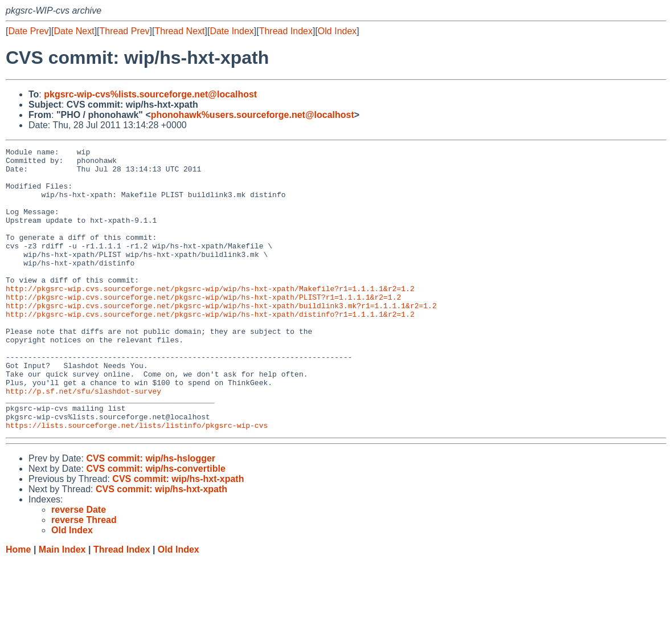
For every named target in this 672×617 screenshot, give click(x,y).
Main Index (62, 606)
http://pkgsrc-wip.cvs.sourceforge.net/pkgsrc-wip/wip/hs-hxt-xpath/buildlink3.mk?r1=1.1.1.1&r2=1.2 (221, 338)
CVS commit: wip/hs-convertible (155, 525)
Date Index (231, 31)
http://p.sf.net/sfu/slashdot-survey (83, 440)
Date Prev (28, 31)
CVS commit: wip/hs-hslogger (151, 515)
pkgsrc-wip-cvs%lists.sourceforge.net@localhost (150, 94)
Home (18, 606)
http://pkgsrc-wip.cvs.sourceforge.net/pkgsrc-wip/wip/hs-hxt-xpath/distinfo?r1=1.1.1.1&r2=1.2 (210, 348)
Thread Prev (125, 31)
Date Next (74, 31)
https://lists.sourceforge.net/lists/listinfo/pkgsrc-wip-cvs (137, 481)
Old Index (337, 31)
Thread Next (179, 31)
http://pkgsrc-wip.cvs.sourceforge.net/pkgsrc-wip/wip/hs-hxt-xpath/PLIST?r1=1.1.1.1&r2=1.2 (203, 328)
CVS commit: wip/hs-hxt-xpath (178, 535)
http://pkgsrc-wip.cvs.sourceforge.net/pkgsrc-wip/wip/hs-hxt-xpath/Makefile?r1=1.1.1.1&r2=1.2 (210, 317)
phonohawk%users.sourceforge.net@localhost (253, 115)
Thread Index (286, 31)
